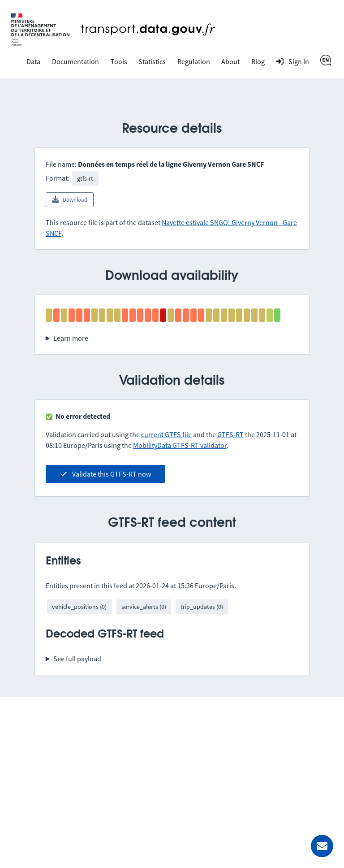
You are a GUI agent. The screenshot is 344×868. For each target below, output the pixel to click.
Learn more (71, 338)
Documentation (75, 61)
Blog (258, 61)
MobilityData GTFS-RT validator (180, 445)
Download (70, 200)
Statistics (152, 61)
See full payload (77, 659)
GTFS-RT (230, 434)
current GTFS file (166, 434)
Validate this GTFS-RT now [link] (105, 474)
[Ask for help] (322, 846)
